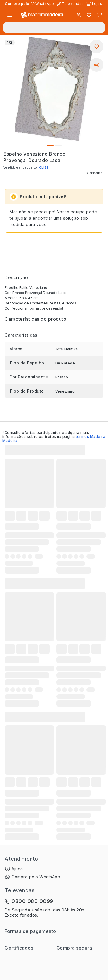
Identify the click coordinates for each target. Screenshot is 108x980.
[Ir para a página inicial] (42, 15)
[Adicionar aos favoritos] (96, 47)
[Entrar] (79, 15)
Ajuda (17, 869)
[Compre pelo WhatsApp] (43, 4)
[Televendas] (71, 4)
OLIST (44, 167)
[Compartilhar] (96, 65)
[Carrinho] (99, 15)
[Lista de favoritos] (89, 15)
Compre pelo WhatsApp (36, 877)
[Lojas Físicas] (95, 4)
